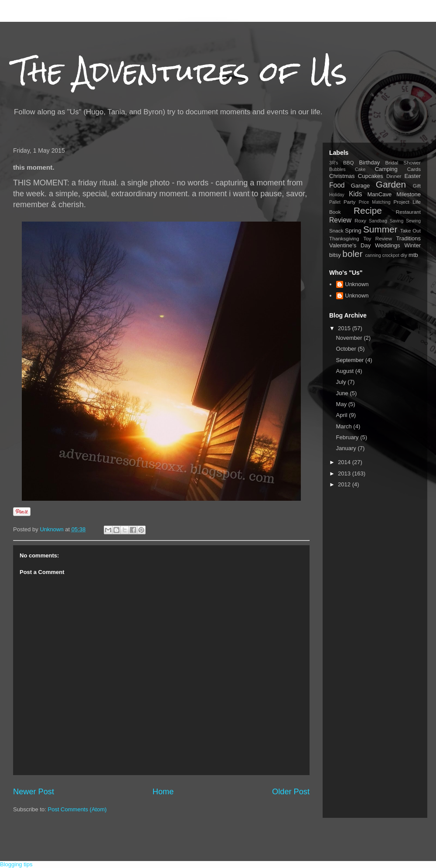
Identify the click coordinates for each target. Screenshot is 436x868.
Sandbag (378, 221)
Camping (386, 169)
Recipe (368, 210)
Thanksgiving (344, 238)
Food (337, 185)
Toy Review (378, 238)
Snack (336, 231)
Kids (355, 194)
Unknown (357, 284)
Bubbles (337, 169)
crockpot (391, 255)
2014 (345, 462)
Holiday (337, 195)
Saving (396, 221)
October (347, 349)
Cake (360, 169)
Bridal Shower (403, 162)
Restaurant (408, 212)
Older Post (291, 792)
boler (352, 254)
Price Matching (375, 202)
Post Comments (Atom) (77, 809)
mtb (413, 255)
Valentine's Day (350, 245)
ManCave (379, 194)
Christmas (342, 176)
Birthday (370, 162)
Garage (360, 186)
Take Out (410, 231)
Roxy (360, 220)
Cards (414, 169)
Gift (417, 186)
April (343, 415)
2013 (345, 473)
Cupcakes (371, 176)
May (342, 404)
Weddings (388, 245)
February (348, 437)
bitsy (335, 255)
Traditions (408, 238)
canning (373, 255)
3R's (334, 163)
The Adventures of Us (180, 71)
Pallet (335, 202)
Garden (391, 184)
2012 (345, 484)
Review (340, 220)
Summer (380, 229)
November (350, 338)
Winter (412, 245)
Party (349, 202)
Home (163, 792)
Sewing (413, 221)
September (351, 360)
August (346, 371)
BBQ (349, 162)
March (345, 426)
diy (404, 255)
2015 (345, 328)
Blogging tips (16, 864)
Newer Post (34, 792)
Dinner (394, 176)
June (343, 393)
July (342, 382)
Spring (353, 231)
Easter (412, 176)
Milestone (409, 194)
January (347, 448)
